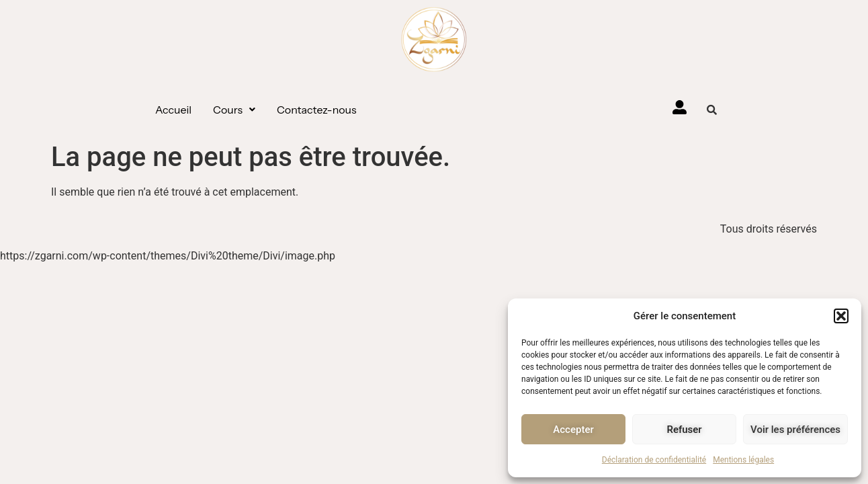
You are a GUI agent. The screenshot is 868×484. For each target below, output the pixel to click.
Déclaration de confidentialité (654, 460)
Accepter (573, 430)
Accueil (173, 110)
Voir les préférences (795, 430)
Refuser (684, 430)
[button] (841, 316)
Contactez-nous (317, 110)
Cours (234, 110)
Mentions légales (743, 460)
